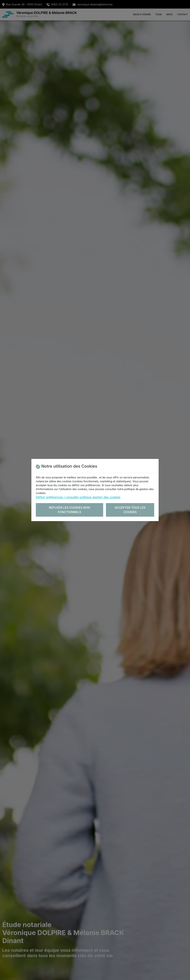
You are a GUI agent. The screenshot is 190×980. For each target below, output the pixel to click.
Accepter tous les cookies (130, 510)
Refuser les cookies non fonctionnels (70, 510)
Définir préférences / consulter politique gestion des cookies (78, 497)
